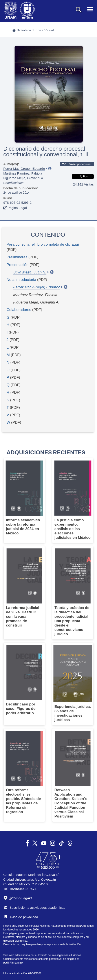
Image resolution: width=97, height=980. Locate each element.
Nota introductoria (21, 280)
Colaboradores (19, 310)
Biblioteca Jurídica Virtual (33, 30)
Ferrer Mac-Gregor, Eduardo (24, 169)
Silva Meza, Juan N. (30, 272)
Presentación (17, 265)
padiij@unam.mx (13, 963)
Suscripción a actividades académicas (35, 908)
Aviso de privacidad (21, 917)
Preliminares (17, 257)
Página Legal (15, 208)
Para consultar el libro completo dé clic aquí (43, 244)
